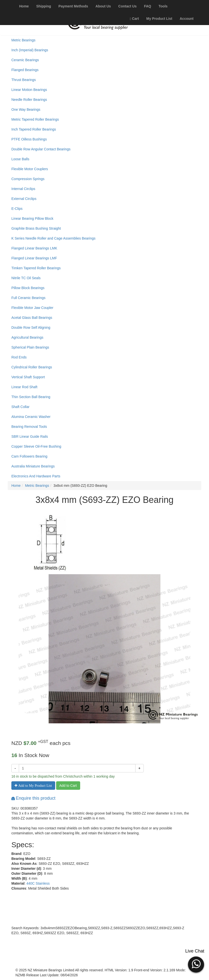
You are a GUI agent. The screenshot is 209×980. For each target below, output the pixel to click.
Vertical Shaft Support (28, 377)
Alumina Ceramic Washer (31, 417)
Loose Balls (20, 159)
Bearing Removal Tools (29, 427)
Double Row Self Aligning (31, 327)
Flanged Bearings (25, 70)
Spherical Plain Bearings (30, 347)
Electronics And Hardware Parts (36, 476)
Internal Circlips (23, 189)
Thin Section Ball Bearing (31, 397)
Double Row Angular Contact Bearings (41, 149)
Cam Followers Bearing (29, 456)
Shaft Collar (20, 407)
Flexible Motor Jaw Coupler (32, 308)
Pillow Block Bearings (28, 288)
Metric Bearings (23, 40)
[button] (196, 964)
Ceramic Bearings (25, 60)
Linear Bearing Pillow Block (32, 218)
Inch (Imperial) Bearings (30, 50)
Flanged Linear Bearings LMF (34, 258)
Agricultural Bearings (27, 337)
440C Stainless (38, 883)
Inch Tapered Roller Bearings (34, 129)
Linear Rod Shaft (24, 387)
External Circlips (24, 199)
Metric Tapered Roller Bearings (35, 119)
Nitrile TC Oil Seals (26, 278)
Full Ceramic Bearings (28, 298)
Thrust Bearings (24, 80)
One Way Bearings (26, 109)
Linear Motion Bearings (29, 90)
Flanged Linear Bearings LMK (34, 248)
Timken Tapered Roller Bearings (36, 268)
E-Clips (17, 209)
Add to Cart (68, 786)
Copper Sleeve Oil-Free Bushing (36, 446)
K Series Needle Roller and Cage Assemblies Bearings (53, 238)
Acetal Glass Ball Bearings (32, 318)
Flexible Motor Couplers (30, 169)
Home (16, 486)
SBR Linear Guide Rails (30, 436)
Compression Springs (28, 179)
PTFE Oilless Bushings (29, 139)
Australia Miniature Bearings (33, 466)
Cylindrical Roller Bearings (32, 367)
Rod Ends (19, 357)
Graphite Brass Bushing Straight (36, 228)
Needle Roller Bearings (29, 100)
